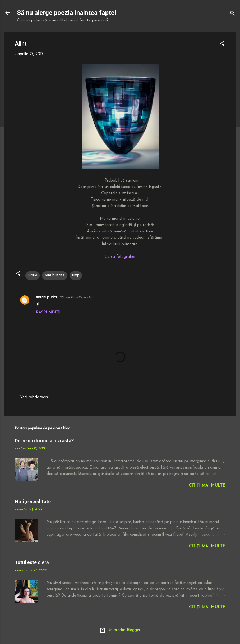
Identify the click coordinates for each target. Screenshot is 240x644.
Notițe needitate (33, 501)
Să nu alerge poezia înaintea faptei (66, 13)
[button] (222, 45)
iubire (33, 275)
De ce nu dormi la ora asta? (44, 441)
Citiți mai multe (207, 486)
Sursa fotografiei (120, 257)
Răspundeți (48, 312)
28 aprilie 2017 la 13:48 (77, 297)
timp (76, 275)
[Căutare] (233, 14)
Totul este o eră (32, 562)
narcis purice (47, 297)
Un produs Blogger (120, 630)
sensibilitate (55, 275)
